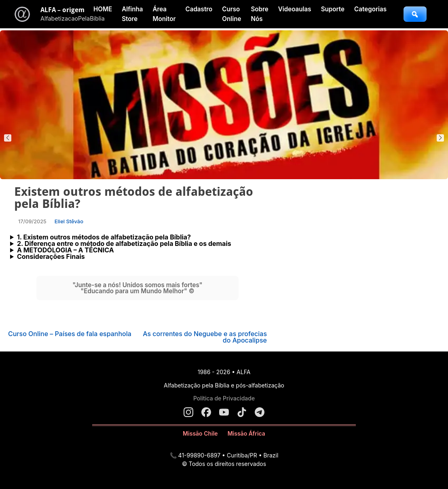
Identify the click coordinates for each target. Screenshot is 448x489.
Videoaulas (295, 9)
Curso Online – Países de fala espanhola (70, 334)
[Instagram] (188, 412)
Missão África (246, 433)
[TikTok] (242, 412)
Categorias (370, 9)
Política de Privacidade (224, 398)
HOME (103, 9)
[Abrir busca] (415, 14)
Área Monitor (164, 14)
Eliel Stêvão (69, 221)
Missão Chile (200, 433)
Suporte (333, 9)
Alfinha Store (132, 14)
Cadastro (199, 9)
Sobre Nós (259, 14)
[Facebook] (206, 412)
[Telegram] (260, 412)
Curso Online (231, 14)
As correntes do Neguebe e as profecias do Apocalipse (205, 337)
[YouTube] (224, 412)
